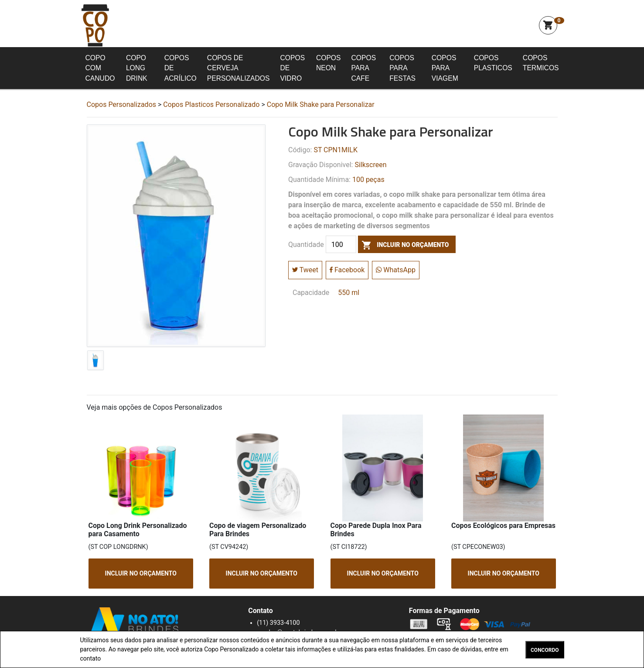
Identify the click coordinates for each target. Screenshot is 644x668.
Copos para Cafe (364, 68)
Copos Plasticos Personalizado (211, 104)
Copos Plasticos (493, 63)
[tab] (95, 362)
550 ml (349, 293)
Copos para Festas (402, 68)
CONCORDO (545, 650)
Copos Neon (329, 63)
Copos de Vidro (293, 68)
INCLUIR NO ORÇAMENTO (140, 573)
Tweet (305, 270)
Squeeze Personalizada (95, 25)
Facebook (347, 270)
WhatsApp (396, 270)
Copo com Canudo (100, 68)
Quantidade (306, 245)
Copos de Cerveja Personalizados (239, 68)
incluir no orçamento (404, 245)
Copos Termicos (541, 63)
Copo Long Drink (137, 68)
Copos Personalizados (122, 104)
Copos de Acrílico (181, 68)
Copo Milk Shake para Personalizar (321, 104)
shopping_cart (548, 25)
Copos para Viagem (445, 68)
